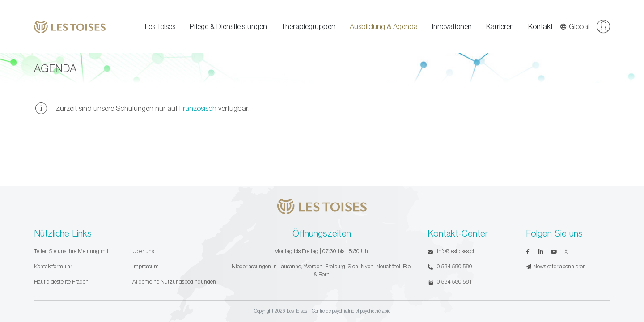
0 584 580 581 (455, 282)
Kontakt (540, 26)
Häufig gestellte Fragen (61, 282)
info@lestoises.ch (456, 251)
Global (575, 26)
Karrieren (500, 26)
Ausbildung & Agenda (384, 26)
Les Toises (160, 26)
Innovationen (452, 26)
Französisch (198, 108)
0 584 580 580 (455, 266)
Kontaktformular (53, 266)
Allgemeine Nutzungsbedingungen (174, 282)
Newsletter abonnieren (556, 266)
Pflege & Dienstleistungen (228, 26)
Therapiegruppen (308, 26)
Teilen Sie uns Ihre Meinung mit (71, 251)
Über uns (143, 251)
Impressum (146, 266)
